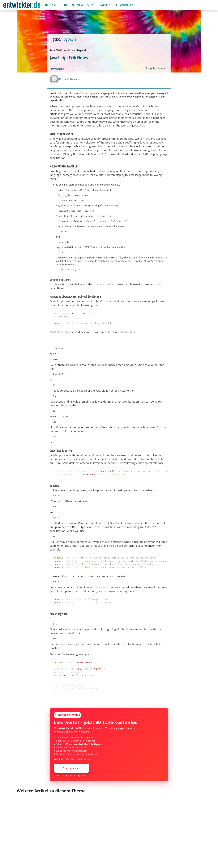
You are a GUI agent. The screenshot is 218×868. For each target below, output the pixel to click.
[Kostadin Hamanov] (55, 79)
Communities (125, 5)
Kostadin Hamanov (70, 79)
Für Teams (50, 5)
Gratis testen (71, 768)
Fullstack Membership (78, 5)
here (52, 442)
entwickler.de (22, 6)
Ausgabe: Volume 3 (157, 68)
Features (104, 5)
